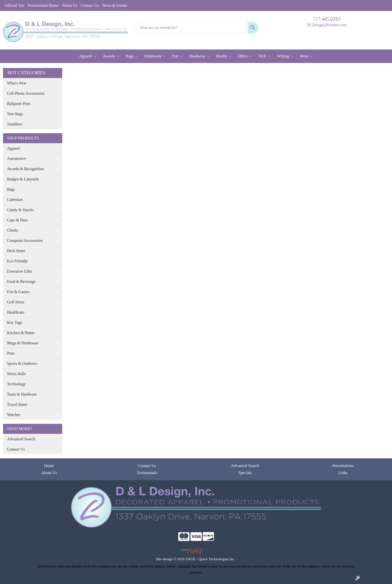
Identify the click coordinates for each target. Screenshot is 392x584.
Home (49, 466)
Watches (14, 415)
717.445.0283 (327, 19)
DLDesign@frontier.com (327, 25)
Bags (132, 56)
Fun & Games (18, 292)
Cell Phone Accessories (26, 93)
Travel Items (17, 404)
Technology (16, 384)
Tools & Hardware (22, 394)
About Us (70, 5)
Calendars (15, 200)
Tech (264, 56)
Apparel (88, 56)
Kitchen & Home (21, 333)
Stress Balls (16, 374)
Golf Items (16, 302)
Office (245, 56)
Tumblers (15, 124)
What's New (17, 83)
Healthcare (16, 312)
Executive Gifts (19, 271)
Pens (11, 353)
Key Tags (14, 322)
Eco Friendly (17, 261)
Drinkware (155, 56)
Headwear (199, 56)
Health (224, 56)
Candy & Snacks (20, 210)
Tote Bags (15, 114)
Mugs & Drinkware (23, 343)
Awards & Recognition (25, 169)
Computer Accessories (25, 241)
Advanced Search (21, 439)
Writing (285, 56)
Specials (245, 473)
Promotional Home (43, 5)
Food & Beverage (21, 282)
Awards (111, 56)
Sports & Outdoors (22, 363)
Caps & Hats (17, 220)
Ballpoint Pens (19, 104)
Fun (177, 56)
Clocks (12, 230)
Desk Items (16, 251)
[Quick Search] (191, 28)
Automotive (16, 159)
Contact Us (90, 5)
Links (343, 473)
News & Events (115, 5)
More (306, 56)
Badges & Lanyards (23, 179)
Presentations (343, 466)
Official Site (14, 5)
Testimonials (147, 473)
